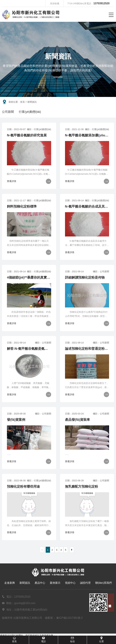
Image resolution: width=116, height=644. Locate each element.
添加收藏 (55, 3)
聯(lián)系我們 (103, 583)
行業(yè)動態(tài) (30, 112)
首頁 (22, 102)
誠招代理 (85, 583)
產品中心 (40, 583)
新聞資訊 (25, 583)
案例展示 (55, 583)
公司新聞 (8, 112)
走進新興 (10, 583)
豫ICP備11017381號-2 (69, 618)
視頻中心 (70, 583)
